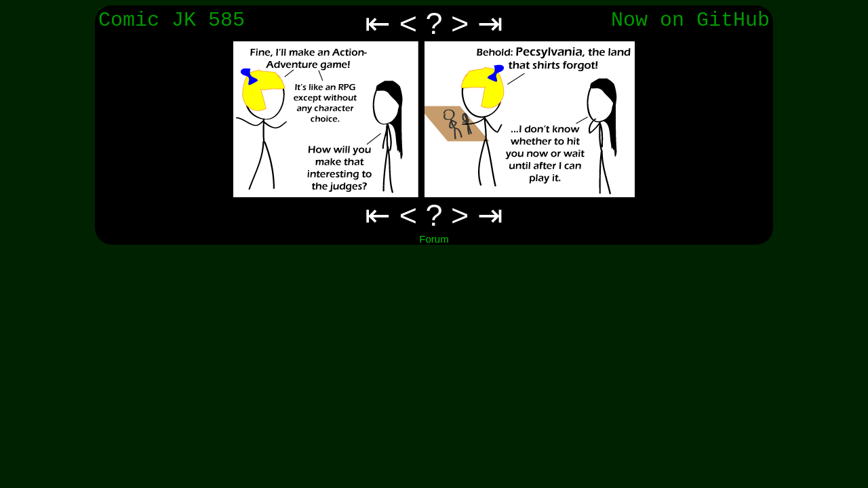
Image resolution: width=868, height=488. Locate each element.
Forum (434, 239)
